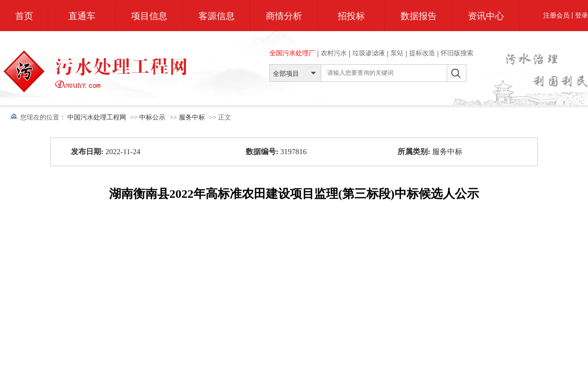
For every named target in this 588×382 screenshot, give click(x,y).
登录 (581, 15)
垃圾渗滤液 (369, 53)
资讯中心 (486, 16)
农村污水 (334, 53)
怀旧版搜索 (457, 53)
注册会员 (556, 15)
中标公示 (152, 117)
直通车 (82, 16)
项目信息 (149, 16)
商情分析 (284, 16)
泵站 (397, 53)
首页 (24, 16)
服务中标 (192, 117)
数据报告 (419, 16)
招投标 (351, 16)
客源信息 (217, 16)
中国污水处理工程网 (97, 117)
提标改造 (422, 53)
